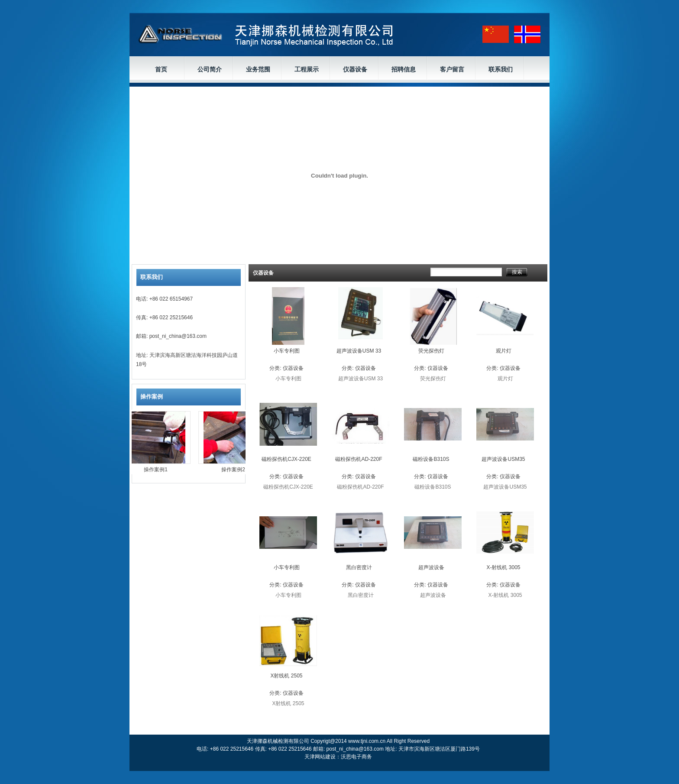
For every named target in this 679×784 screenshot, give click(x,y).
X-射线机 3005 (503, 567)
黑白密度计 (359, 567)
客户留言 (452, 69)
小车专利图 (287, 351)
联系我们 (501, 69)
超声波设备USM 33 (359, 351)
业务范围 (258, 69)
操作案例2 (235, 470)
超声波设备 (431, 567)
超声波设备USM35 (503, 459)
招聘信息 (404, 69)
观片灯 (504, 351)
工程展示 (307, 69)
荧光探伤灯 (431, 351)
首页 (161, 69)
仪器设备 (355, 69)
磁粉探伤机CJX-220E (286, 459)
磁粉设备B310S (431, 459)
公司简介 (210, 69)
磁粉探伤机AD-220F (359, 459)
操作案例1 (158, 470)
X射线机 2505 (286, 676)
